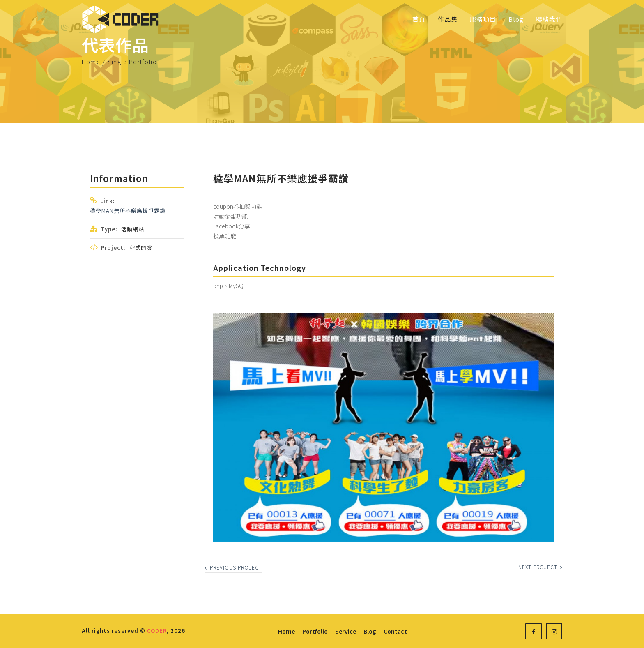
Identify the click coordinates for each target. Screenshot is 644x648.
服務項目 (483, 19)
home (286, 631)
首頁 (419, 19)
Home (91, 62)
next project (540, 567)
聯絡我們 (549, 19)
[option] (384, 427)
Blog (516, 19)
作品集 (448, 19)
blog (370, 631)
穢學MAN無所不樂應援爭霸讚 (128, 211)
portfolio (315, 631)
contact (395, 631)
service (346, 631)
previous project (233, 567)
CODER (157, 631)
